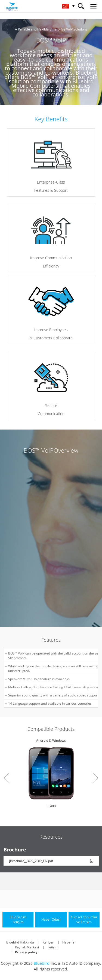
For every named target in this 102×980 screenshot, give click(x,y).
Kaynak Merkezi (27, 947)
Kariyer (48, 942)
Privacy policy (26, 952)
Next (95, 778)
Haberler (69, 942)
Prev (7, 778)
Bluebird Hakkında (20, 942)
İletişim (53, 947)
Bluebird (42, 963)
